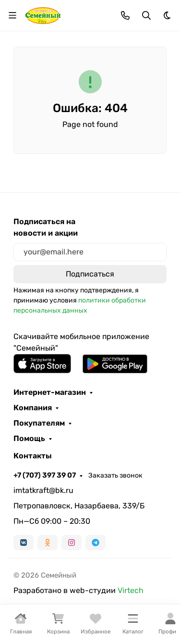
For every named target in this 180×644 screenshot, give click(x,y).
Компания (33, 408)
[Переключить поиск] (146, 15)
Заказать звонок (115, 475)
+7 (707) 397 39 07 (45, 475)
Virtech (131, 590)
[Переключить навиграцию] (12, 15)
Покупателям (39, 423)
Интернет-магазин (50, 392)
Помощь (29, 439)
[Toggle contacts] (125, 15)
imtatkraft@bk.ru (43, 490)
